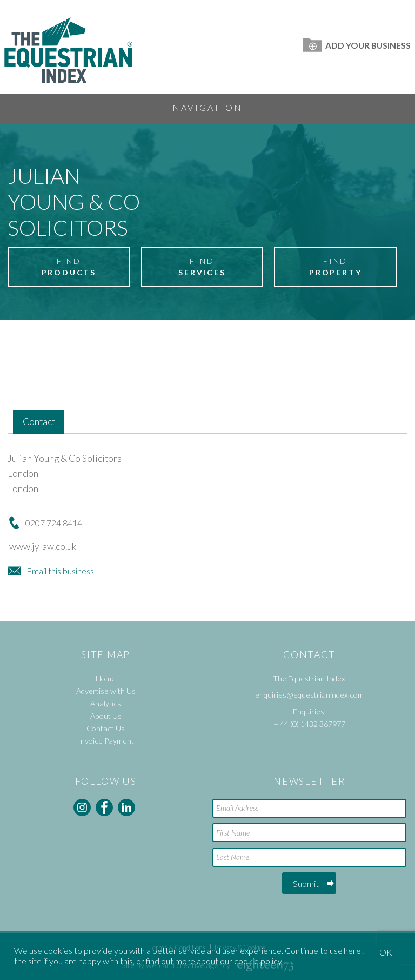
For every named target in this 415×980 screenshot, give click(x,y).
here (352, 951)
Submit (306, 883)
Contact (39, 422)
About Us (106, 716)
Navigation (207, 107)
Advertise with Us (106, 691)
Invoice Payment (106, 741)
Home (106, 678)
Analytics (106, 703)
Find (69, 267)
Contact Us (106, 728)
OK (386, 952)
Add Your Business (357, 45)
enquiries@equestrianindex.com (309, 695)
